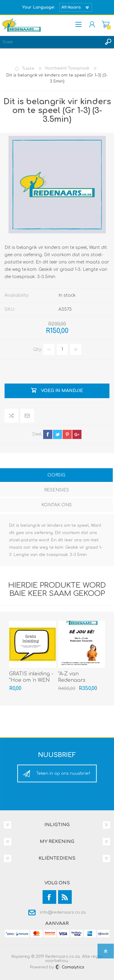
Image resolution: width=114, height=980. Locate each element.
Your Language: (39, 7)
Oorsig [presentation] (56, 475)
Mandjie (106, 24)
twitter (57, 434)
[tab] (56, 476)
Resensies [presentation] (57, 490)
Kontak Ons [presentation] (57, 505)
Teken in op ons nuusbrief (63, 773)
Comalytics (70, 967)
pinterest (67, 434)
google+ (77, 434)
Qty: (38, 349)
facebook (48, 434)
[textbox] (51, 42)
